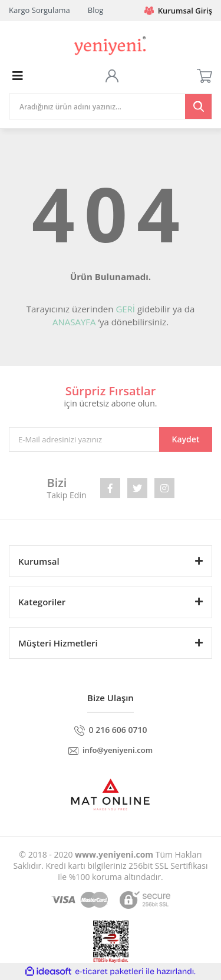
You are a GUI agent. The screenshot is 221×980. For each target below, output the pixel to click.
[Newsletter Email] (111, 439)
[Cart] (204, 76)
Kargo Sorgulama (39, 10)
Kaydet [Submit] (186, 439)
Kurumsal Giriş (178, 11)
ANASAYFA (74, 322)
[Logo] (110, 44)
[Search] (111, 106)
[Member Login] (112, 76)
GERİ (125, 309)
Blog (96, 10)
